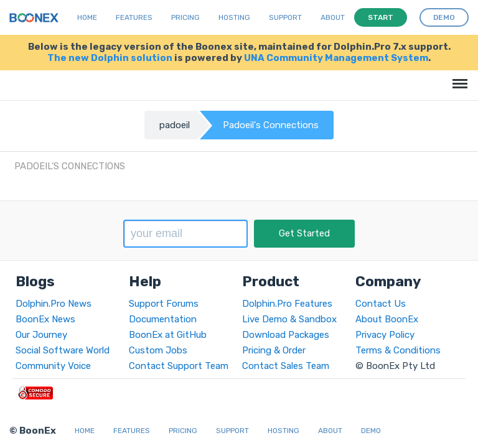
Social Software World (63, 350)
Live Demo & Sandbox (289, 319)
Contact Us (381, 304)
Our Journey (41, 335)
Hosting (234, 17)
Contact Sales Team (286, 366)
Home (87, 17)
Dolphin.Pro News (54, 304)
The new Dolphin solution (110, 58)
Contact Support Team (179, 366)
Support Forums (164, 304)
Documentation (163, 319)
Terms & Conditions (398, 350)
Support (285, 17)
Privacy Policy (385, 335)
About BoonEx (387, 319)
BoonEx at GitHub (168, 335)
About (333, 17)
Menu (458, 77)
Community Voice (53, 366)
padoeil (175, 125)
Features (134, 17)
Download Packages (286, 335)
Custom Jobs (158, 350)
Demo (371, 431)
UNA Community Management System (336, 58)
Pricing (185, 17)
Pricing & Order (274, 350)
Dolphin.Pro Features (287, 304)
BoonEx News (45, 319)
